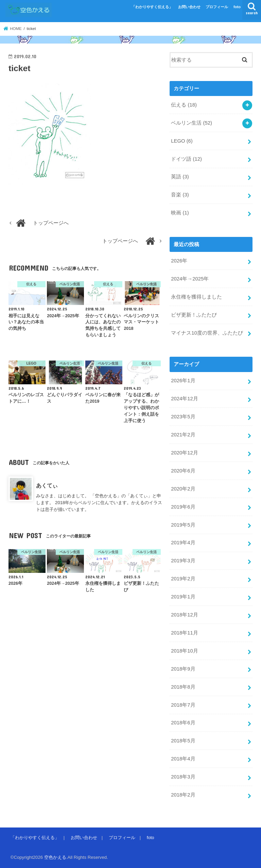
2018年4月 (183, 759)
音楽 (180, 195)
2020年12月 (184, 453)
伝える (184, 105)
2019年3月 (183, 561)
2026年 (179, 261)
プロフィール (217, 7)
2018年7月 (183, 705)
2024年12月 (184, 399)
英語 (180, 177)
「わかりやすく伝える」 (152, 7)
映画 (180, 213)
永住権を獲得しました (196, 297)
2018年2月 (183, 795)
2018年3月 (183, 777)
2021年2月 (183, 435)
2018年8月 (183, 687)
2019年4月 (183, 543)
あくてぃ (47, 485)
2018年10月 (184, 651)
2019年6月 (183, 507)
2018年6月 (183, 723)
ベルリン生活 (192, 123)
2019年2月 (183, 579)
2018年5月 (183, 741)
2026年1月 (183, 381)
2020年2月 (183, 489)
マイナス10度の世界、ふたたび (207, 333)
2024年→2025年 (190, 279)
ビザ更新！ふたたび (194, 315)
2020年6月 (183, 471)
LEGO (182, 141)
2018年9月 (183, 669)
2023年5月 (183, 417)
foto (237, 7)
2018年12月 (184, 615)
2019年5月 (183, 525)
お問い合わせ (189, 7)
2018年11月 (184, 633)
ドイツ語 (186, 159)
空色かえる (55, 857)
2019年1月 (183, 597)
